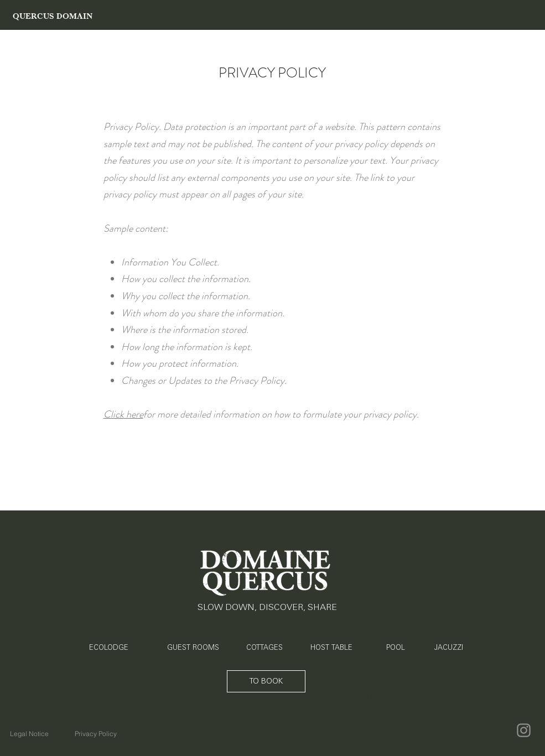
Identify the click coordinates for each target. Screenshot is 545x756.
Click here (123, 414)
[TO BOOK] (266, 681)
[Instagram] (524, 730)
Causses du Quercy (370, 681)
